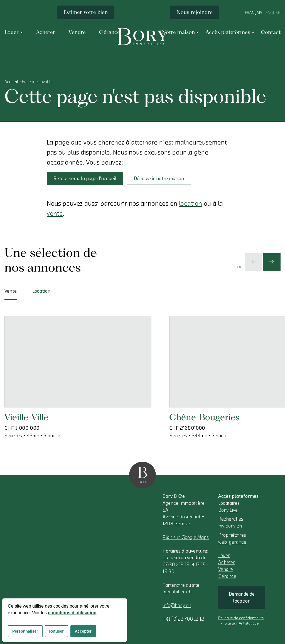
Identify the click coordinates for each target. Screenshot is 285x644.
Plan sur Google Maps (186, 537)
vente (55, 213)
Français (254, 13)
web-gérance (232, 542)
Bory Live (228, 510)
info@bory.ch (177, 605)
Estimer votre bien (86, 12)
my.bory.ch (230, 526)
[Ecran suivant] (272, 262)
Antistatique (249, 623)
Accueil (11, 82)
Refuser (56, 631)
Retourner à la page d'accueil (85, 178)
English (273, 13)
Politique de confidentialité (241, 618)
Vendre (226, 569)
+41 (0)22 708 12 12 (183, 619)
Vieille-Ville (26, 417)
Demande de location (242, 597)
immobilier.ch (177, 592)
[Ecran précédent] (254, 262)
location (191, 203)
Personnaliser (25, 631)
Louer (224, 555)
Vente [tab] (11, 294)
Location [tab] (41, 291)
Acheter (227, 562)
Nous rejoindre (195, 12)
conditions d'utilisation (72, 613)
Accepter (83, 631)
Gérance (227, 576)
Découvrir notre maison (159, 178)
